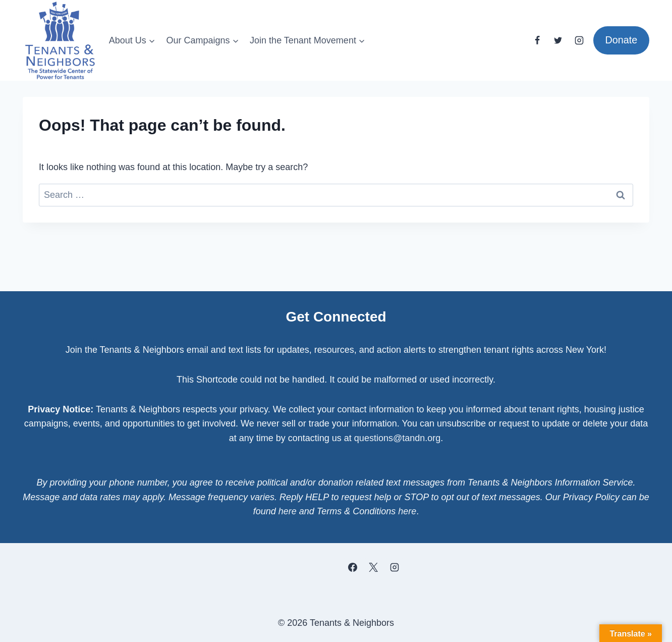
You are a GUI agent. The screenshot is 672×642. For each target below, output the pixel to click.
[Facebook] (537, 40)
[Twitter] (558, 40)
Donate (621, 40)
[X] (373, 567)
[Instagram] (579, 40)
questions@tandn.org (397, 438)
